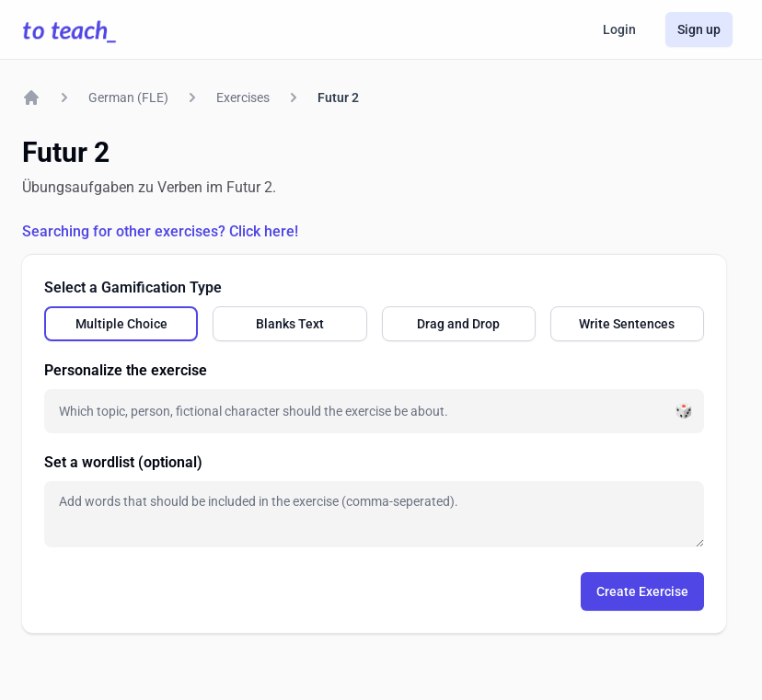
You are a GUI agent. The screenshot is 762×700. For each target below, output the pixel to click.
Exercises (243, 98)
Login (619, 29)
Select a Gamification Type (133, 287)
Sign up (699, 29)
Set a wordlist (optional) (123, 462)
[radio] (121, 324)
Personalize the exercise (126, 370)
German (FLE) (128, 98)
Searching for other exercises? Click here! (160, 231)
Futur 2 (338, 98)
